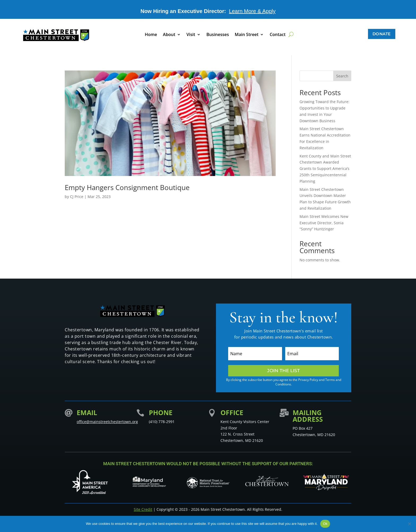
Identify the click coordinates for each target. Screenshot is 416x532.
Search (342, 76)
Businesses (218, 35)
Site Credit (143, 509)
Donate (382, 34)
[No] (409, 524)
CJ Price (77, 197)
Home (151, 35)
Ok (325, 524)
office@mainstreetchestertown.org (107, 422)
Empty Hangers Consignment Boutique (127, 187)
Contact (278, 35)
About (169, 35)
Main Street (247, 35)
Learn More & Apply (252, 11)
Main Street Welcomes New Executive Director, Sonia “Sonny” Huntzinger (324, 223)
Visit (191, 35)
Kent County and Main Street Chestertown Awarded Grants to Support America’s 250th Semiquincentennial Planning (325, 169)
